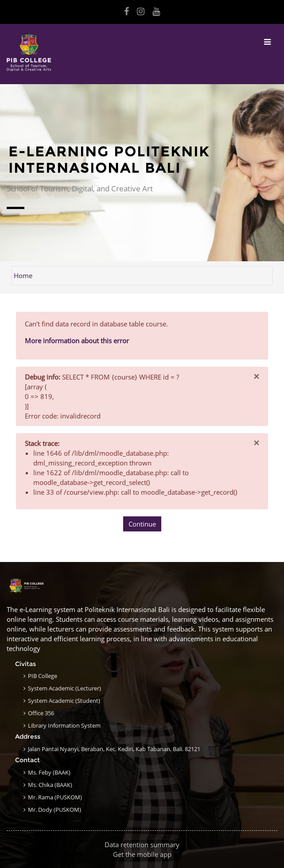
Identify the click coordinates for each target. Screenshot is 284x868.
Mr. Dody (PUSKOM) (54, 810)
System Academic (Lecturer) (64, 688)
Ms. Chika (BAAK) (50, 785)
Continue (142, 524)
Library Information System (64, 725)
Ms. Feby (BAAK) (49, 772)
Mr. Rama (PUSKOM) (55, 797)
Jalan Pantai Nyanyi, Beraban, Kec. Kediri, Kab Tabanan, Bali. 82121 (114, 749)
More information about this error (77, 341)
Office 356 (41, 713)
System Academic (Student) (64, 701)
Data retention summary (142, 845)
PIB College (43, 676)
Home (23, 275)
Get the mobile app (142, 854)
